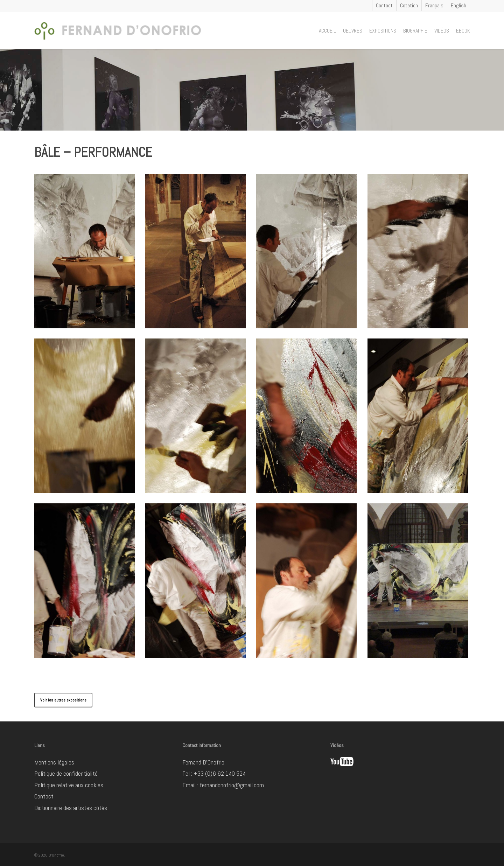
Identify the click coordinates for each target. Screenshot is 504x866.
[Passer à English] (458, 5)
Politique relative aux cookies (69, 785)
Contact (44, 796)
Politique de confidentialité (66, 773)
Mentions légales (54, 762)
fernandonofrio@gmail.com (232, 785)
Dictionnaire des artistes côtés (71, 808)
